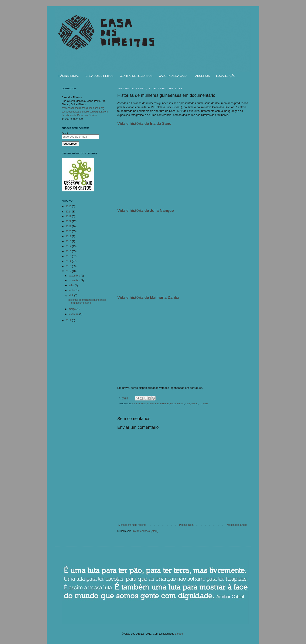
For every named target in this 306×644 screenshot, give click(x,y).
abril (71, 295)
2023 (69, 217)
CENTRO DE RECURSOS (136, 76)
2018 (69, 241)
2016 (69, 251)
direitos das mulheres (158, 403)
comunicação (139, 403)
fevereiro (74, 314)
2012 (69, 271)
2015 (69, 256)
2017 (69, 246)
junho (72, 291)
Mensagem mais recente (132, 525)
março (73, 309)
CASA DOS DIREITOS (100, 76)
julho (72, 285)
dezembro (75, 276)
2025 (69, 207)
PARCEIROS (202, 76)
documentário (177, 403)
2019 (69, 237)
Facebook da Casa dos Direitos (79, 115)
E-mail (65, 133)
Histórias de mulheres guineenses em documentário (87, 301)
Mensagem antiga (237, 525)
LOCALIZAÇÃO (226, 76)
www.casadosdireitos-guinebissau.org (83, 108)
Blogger (179, 634)
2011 (69, 320)
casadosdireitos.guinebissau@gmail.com (85, 112)
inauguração (192, 403)
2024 (69, 212)
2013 (69, 266)
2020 (69, 231)
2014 (69, 261)
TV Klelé (204, 403)
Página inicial (187, 525)
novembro (75, 281)
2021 (69, 227)
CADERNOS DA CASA (173, 76)
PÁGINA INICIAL (69, 76)
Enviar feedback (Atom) (145, 531)
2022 (69, 221)
